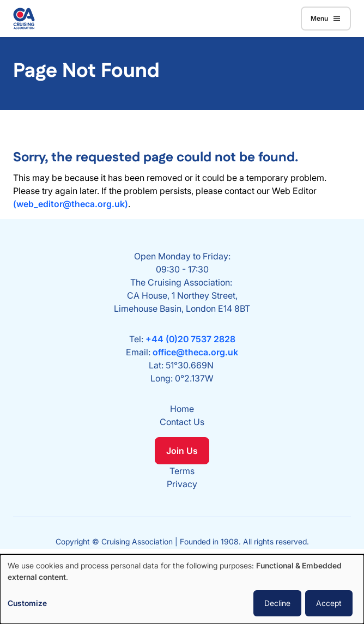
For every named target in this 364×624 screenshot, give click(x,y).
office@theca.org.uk (195, 352)
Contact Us (182, 422)
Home (182, 409)
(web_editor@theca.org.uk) (71, 204)
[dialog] (182, 589)
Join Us (182, 451)
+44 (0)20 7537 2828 (190, 339)
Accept (329, 603)
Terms (182, 471)
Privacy (182, 484)
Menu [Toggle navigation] (326, 19)
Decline (277, 603)
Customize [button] (27, 603)
